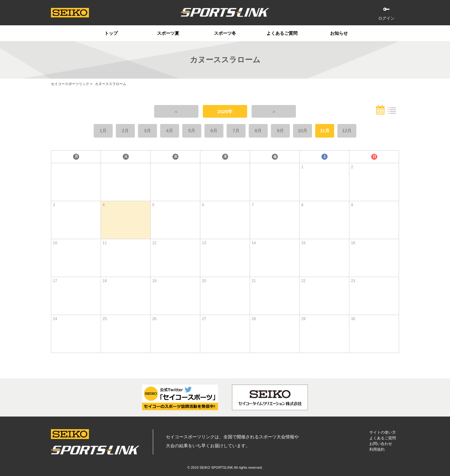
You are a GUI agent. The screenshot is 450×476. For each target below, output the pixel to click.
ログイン (386, 18)
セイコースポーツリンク (70, 84)
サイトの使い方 (383, 432)
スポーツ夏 (168, 33)
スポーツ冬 (225, 33)
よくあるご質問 (282, 33)
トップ (111, 33)
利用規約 (377, 449)
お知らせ (339, 33)
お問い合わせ (381, 444)
